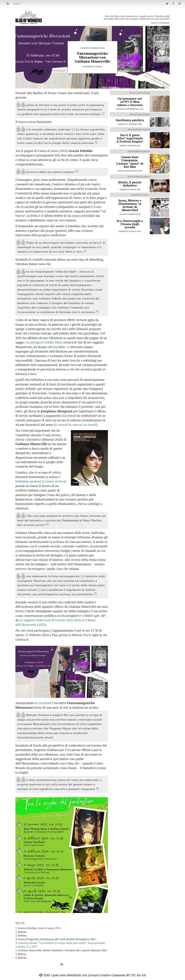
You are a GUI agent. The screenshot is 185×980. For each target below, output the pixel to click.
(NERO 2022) (44, 342)
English (17, 4)
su (43, 703)
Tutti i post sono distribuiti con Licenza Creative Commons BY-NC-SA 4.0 (93, 975)
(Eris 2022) (50, 620)
